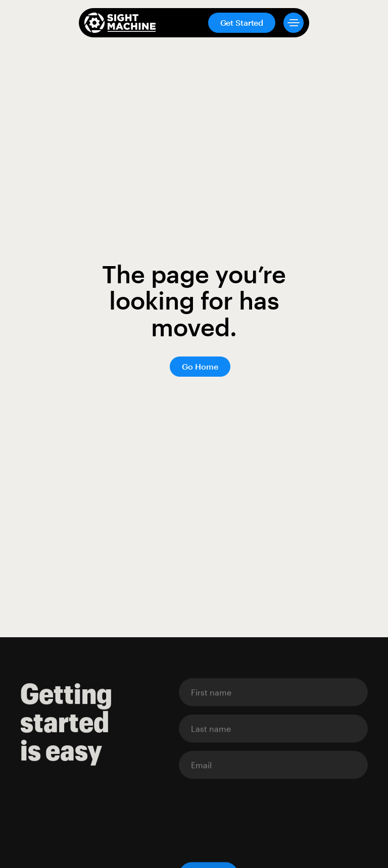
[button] (289, 23)
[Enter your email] (273, 692)
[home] (120, 23)
